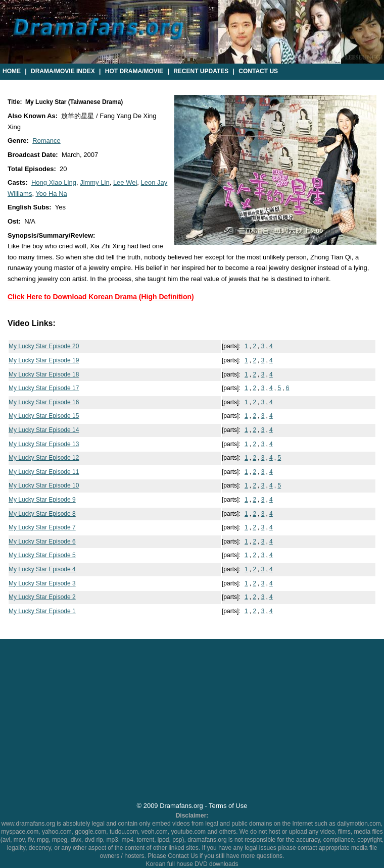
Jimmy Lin (95, 182)
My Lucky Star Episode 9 (42, 500)
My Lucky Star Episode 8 (42, 514)
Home (12, 71)
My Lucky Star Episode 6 (42, 541)
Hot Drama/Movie (134, 71)
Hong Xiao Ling (54, 182)
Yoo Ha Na (51, 194)
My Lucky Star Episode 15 (44, 416)
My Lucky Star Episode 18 (44, 374)
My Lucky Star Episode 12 (44, 458)
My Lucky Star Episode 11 (44, 472)
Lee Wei (125, 182)
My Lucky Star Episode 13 (44, 444)
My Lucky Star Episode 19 (44, 360)
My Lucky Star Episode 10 (44, 485)
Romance (46, 141)
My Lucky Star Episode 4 (42, 569)
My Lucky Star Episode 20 (44, 346)
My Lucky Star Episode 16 (44, 402)
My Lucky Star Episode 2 (42, 597)
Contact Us (258, 71)
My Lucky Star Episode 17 (44, 388)
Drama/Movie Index (63, 71)
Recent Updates (201, 71)
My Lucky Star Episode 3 (42, 583)
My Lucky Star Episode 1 (42, 611)
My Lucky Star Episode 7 (42, 527)
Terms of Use (228, 806)
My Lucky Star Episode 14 (44, 430)
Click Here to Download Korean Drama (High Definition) (101, 297)
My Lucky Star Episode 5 (42, 555)
